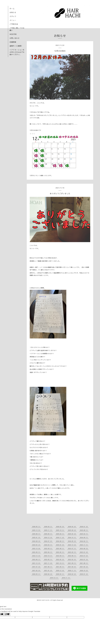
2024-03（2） (37, 545)
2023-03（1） (60, 552)
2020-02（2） (72, 574)
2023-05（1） (37, 552)
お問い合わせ (15, 38)
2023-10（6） (37, 548)
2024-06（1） (60, 541)
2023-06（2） (84, 548)
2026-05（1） (37, 527)
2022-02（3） (72, 559)
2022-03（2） (60, 559)
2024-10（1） (72, 537)
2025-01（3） (37, 537)
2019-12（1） (54, 578)
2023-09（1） (48, 548)
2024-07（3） (48, 541)
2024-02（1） (48, 545)
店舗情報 (13, 42)
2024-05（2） (72, 541)
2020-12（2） (60, 570)
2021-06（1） (48, 567)
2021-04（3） (72, 567)
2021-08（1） (84, 563)
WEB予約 (13, 34)
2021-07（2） (37, 567)
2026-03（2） (60, 527)
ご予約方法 (14, 24)
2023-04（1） (48, 552)
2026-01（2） (84, 527)
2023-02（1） (72, 552)
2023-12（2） (72, 545)
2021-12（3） (37, 563)
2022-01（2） (84, 559)
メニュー (13, 20)
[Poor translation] (7, 614)
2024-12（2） (48, 537)
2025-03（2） (72, 534)
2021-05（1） (60, 567)
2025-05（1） (48, 534)
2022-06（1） (37, 559)
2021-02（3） (37, 570)
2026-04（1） (48, 527)
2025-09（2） (72, 530)
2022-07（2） (84, 556)
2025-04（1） (60, 534)
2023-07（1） (72, 548)
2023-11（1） (84, 545)
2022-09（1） (60, 556)
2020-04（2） (48, 574)
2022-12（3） (37, 556)
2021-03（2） (84, 567)
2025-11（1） (48, 530)
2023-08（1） (60, 548)
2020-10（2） (84, 570)
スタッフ (13, 16)
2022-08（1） (72, 556)
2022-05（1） (48, 559)
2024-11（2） (60, 537)
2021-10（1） (60, 563)
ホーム (12, 8)
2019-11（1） (66, 578)
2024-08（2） (37, 541)
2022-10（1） (48, 556)
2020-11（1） (72, 570)
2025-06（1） (37, 534)
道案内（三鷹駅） (16, 46)
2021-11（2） (48, 563)
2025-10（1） (60, 530)
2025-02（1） (84, 534)
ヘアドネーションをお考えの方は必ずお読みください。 (17, 52)
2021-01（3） (48, 570)
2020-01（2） (84, 574)
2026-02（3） (72, 527)
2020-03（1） (60, 574)
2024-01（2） (60, 545)
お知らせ (13, 12)
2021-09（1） (72, 563)
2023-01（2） (84, 552)
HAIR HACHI (45, 600)
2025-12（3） (37, 530)
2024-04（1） (84, 541)
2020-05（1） (37, 574)
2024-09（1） (84, 537)
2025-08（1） (84, 530)
